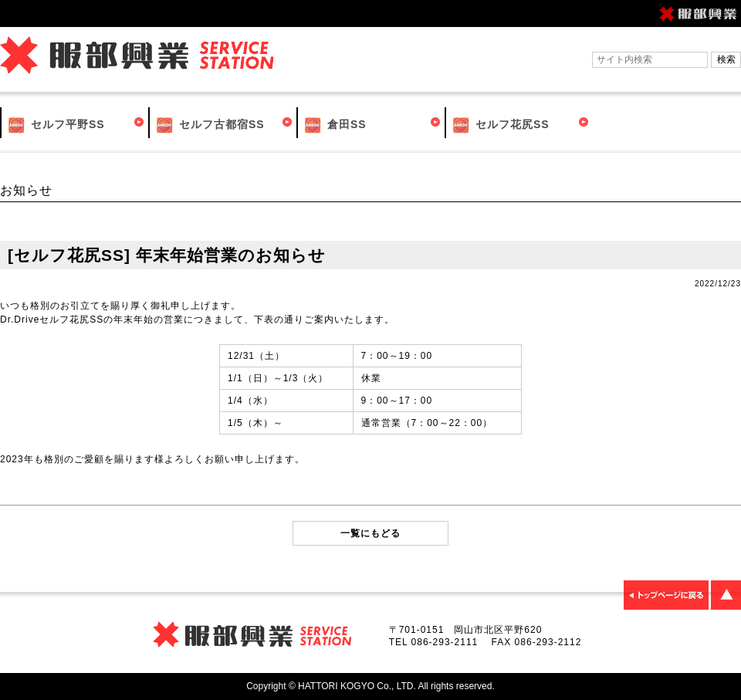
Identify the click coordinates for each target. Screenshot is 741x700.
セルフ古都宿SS (209, 125)
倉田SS (334, 125)
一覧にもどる (370, 533)
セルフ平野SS (55, 125)
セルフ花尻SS (500, 125)
